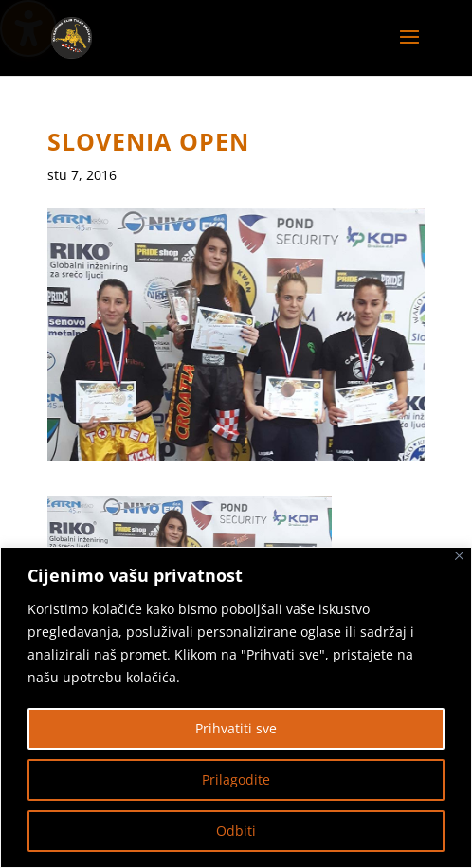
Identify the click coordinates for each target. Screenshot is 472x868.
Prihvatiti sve (236, 728)
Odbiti (236, 831)
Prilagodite (236, 779)
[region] (236, 707)
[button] (409, 49)
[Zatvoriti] (459, 556)
